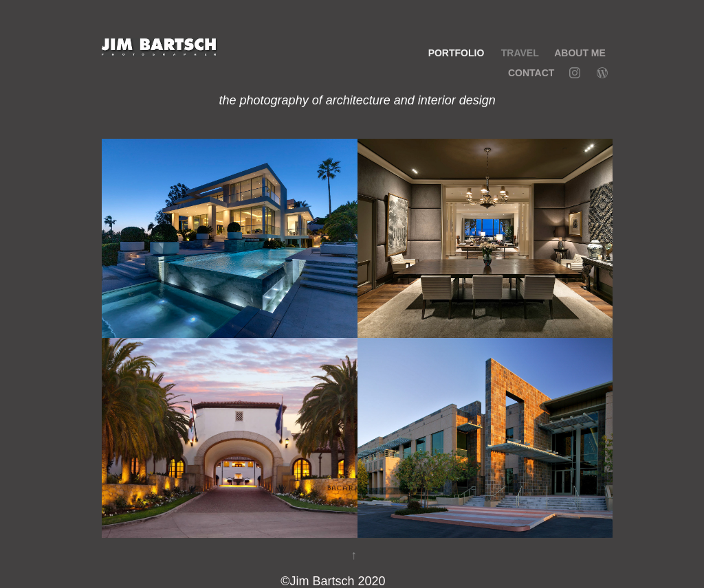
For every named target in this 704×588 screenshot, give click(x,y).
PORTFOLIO (456, 53)
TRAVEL (520, 53)
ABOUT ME (580, 53)
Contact (531, 73)
